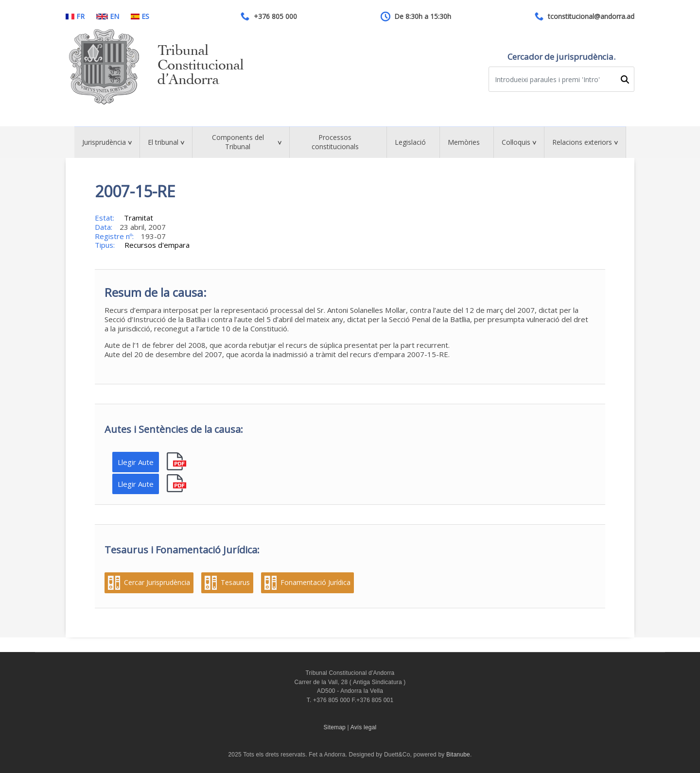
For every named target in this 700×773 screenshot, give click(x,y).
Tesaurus (235, 583)
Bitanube (458, 755)
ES (140, 17)
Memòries (464, 142)
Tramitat (139, 218)
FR (75, 17)
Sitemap (335, 727)
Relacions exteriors (582, 142)
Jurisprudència (104, 142)
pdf (178, 462)
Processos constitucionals (335, 142)
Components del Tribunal (238, 142)
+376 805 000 (275, 17)
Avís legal (364, 727)
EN (108, 17)
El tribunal (163, 142)
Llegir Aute (136, 462)
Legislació (410, 142)
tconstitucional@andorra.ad (591, 17)
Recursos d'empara (157, 245)
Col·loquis (516, 142)
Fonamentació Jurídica (315, 583)
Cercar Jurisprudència (157, 583)
